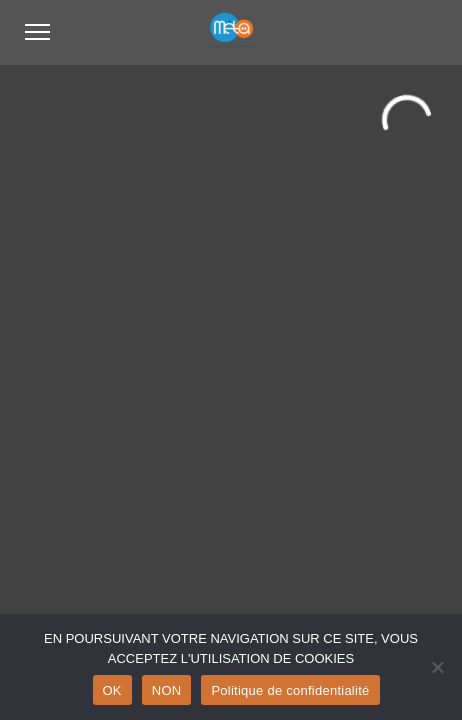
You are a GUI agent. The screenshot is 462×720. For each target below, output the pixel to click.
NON (167, 690)
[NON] (437, 667)
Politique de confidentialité (290, 690)
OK (112, 690)
